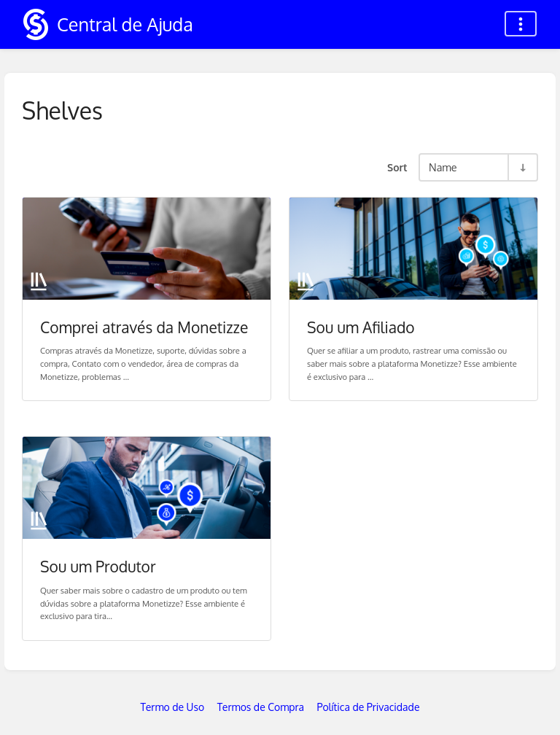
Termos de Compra (261, 707)
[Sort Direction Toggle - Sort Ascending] (522, 167)
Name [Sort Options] (443, 167)
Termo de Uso (173, 707)
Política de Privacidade (369, 707)
